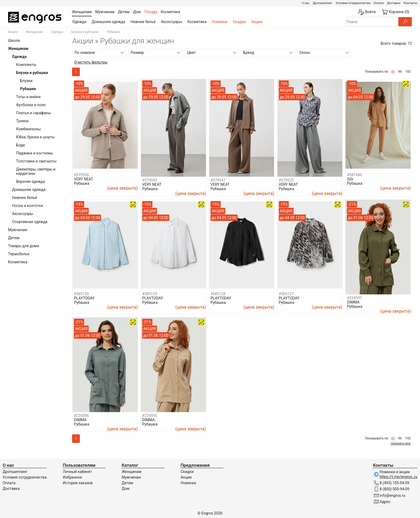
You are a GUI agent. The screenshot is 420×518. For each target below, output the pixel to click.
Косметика (197, 22)
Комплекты (26, 65)
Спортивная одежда (30, 222)
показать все (401, 443)
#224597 (354, 298)
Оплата (379, 3)
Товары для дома (24, 246)
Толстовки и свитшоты (36, 161)
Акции (257, 22)
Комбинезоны (28, 129)
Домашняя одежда (108, 22)
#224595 (150, 416)
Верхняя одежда (31, 182)
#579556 (81, 175)
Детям (14, 238)
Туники (22, 121)
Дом (125, 489)
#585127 (286, 294)
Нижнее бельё (143, 22)
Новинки (220, 22)
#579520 (286, 180)
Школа (14, 40)
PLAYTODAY (84, 298)
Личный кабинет (77, 472)
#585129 (150, 294)
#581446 (354, 175)
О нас (306, 3)
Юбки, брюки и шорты (35, 137)
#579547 (218, 180)
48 (393, 72)
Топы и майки (28, 97)
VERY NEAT (84, 179)
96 (400, 72)
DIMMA (353, 302)
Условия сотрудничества (353, 3)
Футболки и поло (31, 105)
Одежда (79, 22)
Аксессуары (172, 22)
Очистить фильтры (91, 62)
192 (408, 72)
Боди (20, 145)
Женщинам (34, 32)
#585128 (218, 294)
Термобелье (19, 254)
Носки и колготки (27, 206)
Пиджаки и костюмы (35, 153)
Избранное (72, 477)
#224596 (81, 416)
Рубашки (28, 89)
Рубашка (82, 183)
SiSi (350, 179)
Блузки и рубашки (85, 32)
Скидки (239, 22)
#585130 (81, 294)
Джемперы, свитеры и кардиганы (36, 171)
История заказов (78, 483)
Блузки (26, 81)
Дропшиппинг (322, 3)
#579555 (150, 180)
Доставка (394, 3)
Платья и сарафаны (33, 113)
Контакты (410, 3)
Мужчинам (18, 230)
